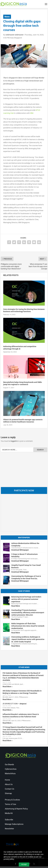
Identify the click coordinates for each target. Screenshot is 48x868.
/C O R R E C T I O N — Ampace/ (15, 704)
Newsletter (9, 829)
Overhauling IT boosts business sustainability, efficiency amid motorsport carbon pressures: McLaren (28, 613)
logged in (14, 441)
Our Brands (9, 765)
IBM (32, 113)
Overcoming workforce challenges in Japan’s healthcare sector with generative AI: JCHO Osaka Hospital (28, 639)
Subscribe (9, 820)
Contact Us (10, 789)
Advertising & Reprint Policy (16, 809)
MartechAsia (10, 774)
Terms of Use (10, 804)
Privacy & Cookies (12, 800)
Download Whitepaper (20, 550)
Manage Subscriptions (14, 824)
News (7, 17)
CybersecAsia (11, 769)
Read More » (8, 687)
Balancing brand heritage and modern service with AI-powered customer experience (26, 599)
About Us (9, 784)
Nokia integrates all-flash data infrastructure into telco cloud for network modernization (28, 626)
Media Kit (9, 813)
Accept (24, 864)
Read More (16, 606)
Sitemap (8, 793)
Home (7, 780)
